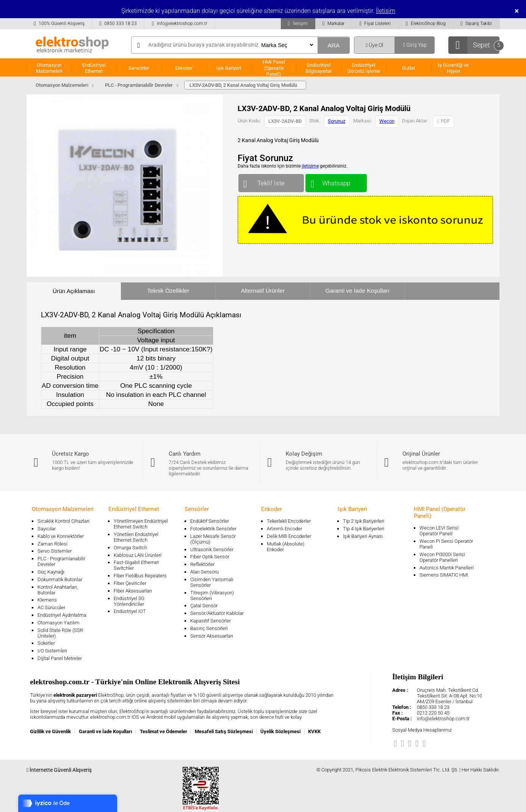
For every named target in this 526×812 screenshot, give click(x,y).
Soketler (46, 643)
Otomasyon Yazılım (59, 623)
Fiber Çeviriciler (130, 583)
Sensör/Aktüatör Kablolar (217, 613)
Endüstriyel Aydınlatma (62, 615)
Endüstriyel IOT (130, 611)
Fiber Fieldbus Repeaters (140, 576)
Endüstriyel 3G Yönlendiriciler (129, 601)
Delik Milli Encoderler (289, 536)
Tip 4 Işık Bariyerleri (364, 529)
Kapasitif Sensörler (211, 621)
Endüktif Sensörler (210, 521)
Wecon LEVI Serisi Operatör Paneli (439, 531)
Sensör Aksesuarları (212, 636)
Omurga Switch (130, 548)
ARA (333, 45)
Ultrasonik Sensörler (212, 549)
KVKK (314, 731)
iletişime (310, 166)
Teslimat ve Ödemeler (164, 731)
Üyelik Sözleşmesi (280, 731)
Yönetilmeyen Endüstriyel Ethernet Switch (141, 524)
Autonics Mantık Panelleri (447, 568)
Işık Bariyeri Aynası (363, 536)
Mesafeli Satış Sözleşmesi (224, 731)
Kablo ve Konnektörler (61, 536)
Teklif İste (271, 181)
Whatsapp (336, 181)
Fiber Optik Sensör (210, 557)
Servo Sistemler (55, 551)
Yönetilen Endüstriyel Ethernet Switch (136, 537)
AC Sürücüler (51, 607)
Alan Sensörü (204, 572)
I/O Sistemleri (52, 651)
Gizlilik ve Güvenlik (50, 731)
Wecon (387, 121)
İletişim (386, 11)
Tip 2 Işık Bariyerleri (364, 521)
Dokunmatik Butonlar (60, 579)
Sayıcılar (47, 529)
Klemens (47, 600)
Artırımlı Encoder (284, 529)
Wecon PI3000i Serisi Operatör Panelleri (442, 557)
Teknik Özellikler (168, 291)
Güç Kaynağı (51, 572)
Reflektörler (202, 564)
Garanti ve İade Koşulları (358, 291)
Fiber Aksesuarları (133, 591)
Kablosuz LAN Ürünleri (138, 555)
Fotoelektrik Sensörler (213, 529)
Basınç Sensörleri (209, 628)
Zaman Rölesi (52, 544)
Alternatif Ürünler (263, 291)
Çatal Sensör (204, 606)
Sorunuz (337, 121)
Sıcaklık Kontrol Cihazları (63, 521)
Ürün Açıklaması (74, 291)
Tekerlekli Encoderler (289, 521)
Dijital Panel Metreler (60, 658)
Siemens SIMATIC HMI (444, 575)
